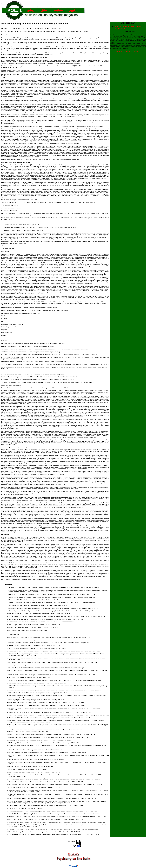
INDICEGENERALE (44, 11)
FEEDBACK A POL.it (58, 11)
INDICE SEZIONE (30, 11)
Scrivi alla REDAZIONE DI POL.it (128, 51)
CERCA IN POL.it (72, 11)
